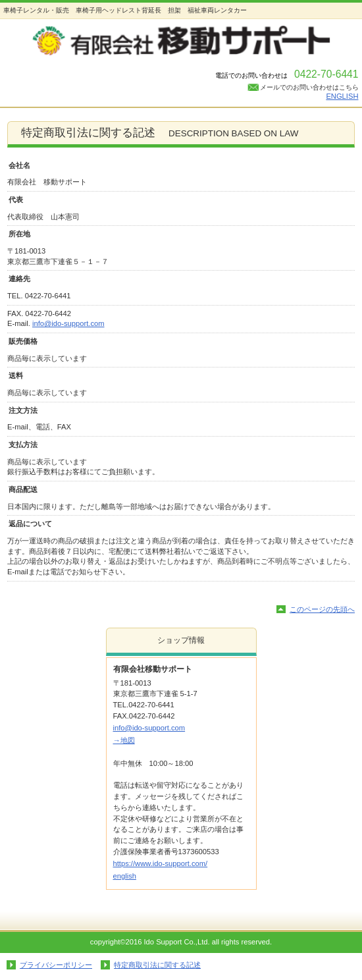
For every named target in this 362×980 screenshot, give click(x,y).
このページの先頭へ (322, 609)
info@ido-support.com (68, 323)
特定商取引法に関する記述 (157, 965)
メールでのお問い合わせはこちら (309, 87)
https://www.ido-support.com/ (161, 863)
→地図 (124, 740)
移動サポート (181, 42)
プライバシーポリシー (56, 965)
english (125, 876)
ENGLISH (342, 96)
